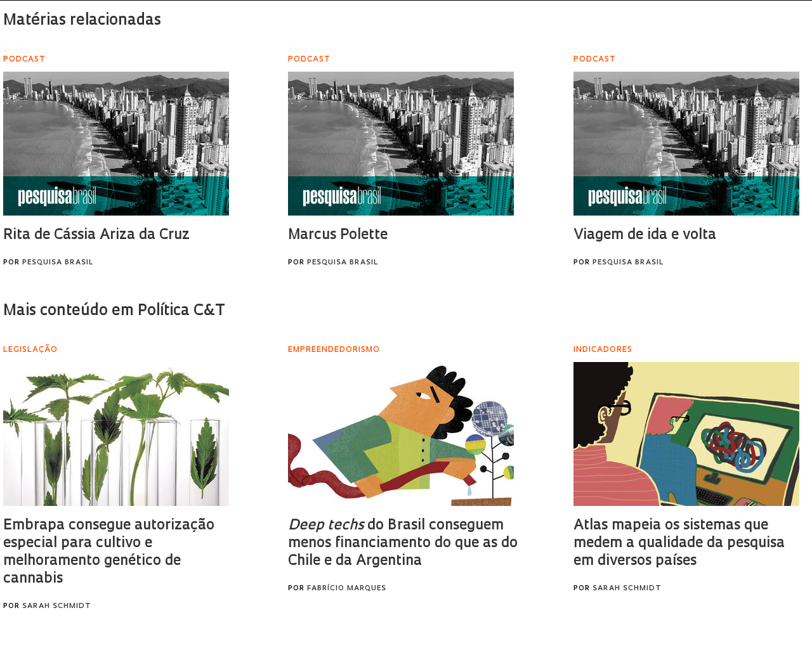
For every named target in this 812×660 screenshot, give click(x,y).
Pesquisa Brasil (58, 263)
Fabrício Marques (347, 589)
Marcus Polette (338, 236)
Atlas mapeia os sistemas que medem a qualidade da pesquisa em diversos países (679, 544)
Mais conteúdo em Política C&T (114, 311)
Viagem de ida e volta (645, 236)
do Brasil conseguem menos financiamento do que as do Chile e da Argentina (403, 544)
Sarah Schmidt (57, 606)
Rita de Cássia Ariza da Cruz (96, 236)
